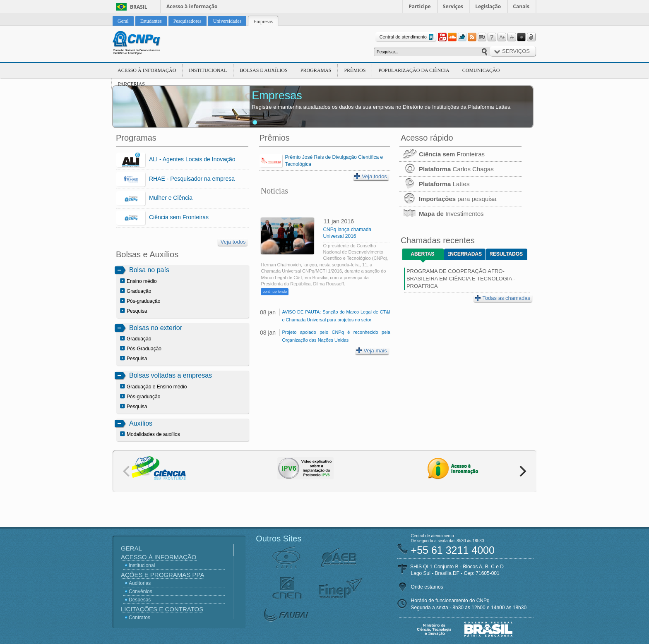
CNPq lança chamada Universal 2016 (347, 233)
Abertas (422, 254)
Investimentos (442, 214)
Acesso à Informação (147, 70)
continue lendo (275, 292)
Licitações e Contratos (162, 609)
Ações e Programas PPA (162, 575)
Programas (316, 70)
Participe (420, 6)
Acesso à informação (192, 6)
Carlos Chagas (447, 169)
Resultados (506, 254)
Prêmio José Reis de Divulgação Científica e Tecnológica (334, 161)
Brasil (139, 7)
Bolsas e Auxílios (263, 70)
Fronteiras (442, 154)
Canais (521, 6)
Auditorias (140, 583)
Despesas (140, 600)
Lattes (435, 184)
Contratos (139, 618)
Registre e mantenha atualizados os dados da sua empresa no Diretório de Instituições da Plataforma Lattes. (382, 107)
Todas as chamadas (502, 298)
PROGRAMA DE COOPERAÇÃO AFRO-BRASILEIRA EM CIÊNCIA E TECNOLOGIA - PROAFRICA (461, 279)
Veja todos (233, 242)
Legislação (488, 6)
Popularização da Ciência (414, 70)
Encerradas (465, 254)
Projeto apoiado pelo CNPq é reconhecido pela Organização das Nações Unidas (336, 336)
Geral (131, 548)
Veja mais (372, 351)
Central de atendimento (407, 37)
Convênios (141, 591)
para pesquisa (448, 199)
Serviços (453, 6)
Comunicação (481, 70)
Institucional (208, 70)
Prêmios (355, 70)
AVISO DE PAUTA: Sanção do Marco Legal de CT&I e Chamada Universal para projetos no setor (336, 316)
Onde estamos (427, 587)
